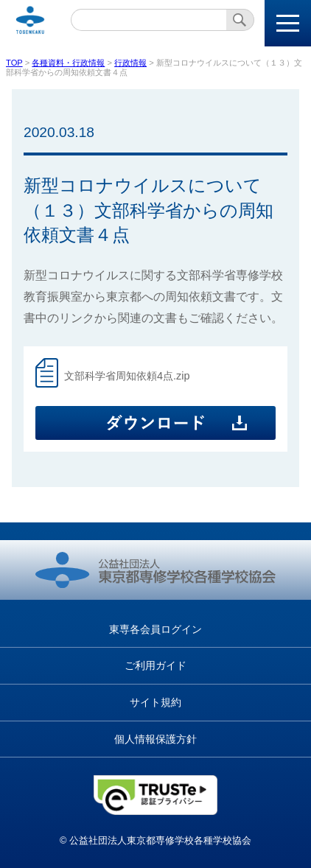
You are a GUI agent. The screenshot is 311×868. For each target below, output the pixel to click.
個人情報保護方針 (155, 739)
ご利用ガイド (155, 665)
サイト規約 (155, 702)
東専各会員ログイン (155, 629)
